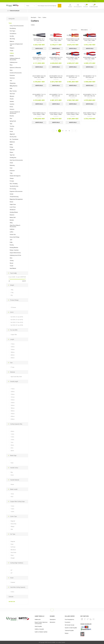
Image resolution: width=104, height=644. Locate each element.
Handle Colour (14, 468)
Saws (11, 70)
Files (11, 118)
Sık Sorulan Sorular (70, 625)
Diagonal (13, 521)
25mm (12, 445)
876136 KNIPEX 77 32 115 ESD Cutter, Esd (39, 95)
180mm (13, 408)
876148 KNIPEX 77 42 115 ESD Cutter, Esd (90, 77)
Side (12, 529)
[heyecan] (88, 619)
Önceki (53, 131)
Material (12, 372)
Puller (11, 242)
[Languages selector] (95, 1)
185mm (13, 352)
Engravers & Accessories (16, 191)
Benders (12, 220)
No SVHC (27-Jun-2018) (17, 325)
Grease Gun (13, 234)
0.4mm (12, 592)
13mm (12, 494)
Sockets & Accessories (16, 73)
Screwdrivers (13, 34)
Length (12, 339)
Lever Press (13, 207)
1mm (12, 442)
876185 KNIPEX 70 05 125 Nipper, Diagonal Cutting (56, 77)
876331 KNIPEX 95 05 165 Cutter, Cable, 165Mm (56, 40)
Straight (13, 558)
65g (12, 295)
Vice (11, 81)
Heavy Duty (13, 524)
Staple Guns (13, 204)
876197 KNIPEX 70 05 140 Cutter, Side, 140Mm (39, 77)
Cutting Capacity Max (16, 424)
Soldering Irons (14, 62)
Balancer (12, 41)
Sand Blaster (13, 268)
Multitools (12, 142)
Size (11, 363)
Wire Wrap (12, 39)
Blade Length (14, 489)
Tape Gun (12, 155)
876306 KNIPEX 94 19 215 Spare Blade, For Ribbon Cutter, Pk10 (39, 59)
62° (12, 570)
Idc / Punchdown (14, 139)
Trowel (11, 266)
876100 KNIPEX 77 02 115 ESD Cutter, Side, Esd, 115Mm (90, 96)
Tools (10, 23)
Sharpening (13, 83)
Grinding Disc (13, 158)
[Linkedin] (91, 619)
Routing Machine (14, 248)
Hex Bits (12, 36)
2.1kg (12, 292)
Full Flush (13, 547)
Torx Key (12, 126)
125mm (13, 347)
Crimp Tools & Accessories (17, 26)
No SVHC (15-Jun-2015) (17, 320)
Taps (11, 124)
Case (11, 168)
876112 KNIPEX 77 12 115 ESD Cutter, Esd (73, 95)
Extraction (12, 75)
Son (76, 131)
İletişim (67, 633)
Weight (12, 285)
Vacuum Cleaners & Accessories (15, 113)
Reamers (12, 215)
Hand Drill (12, 150)
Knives (11, 107)
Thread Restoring (14, 197)
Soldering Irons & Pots (15, 255)
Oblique (13, 527)
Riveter (11, 202)
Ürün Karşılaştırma (78, 7)
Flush (12, 463)
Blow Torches (13, 91)
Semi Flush (13, 553)
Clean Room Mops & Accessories (15, 226)
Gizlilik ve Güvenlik (39, 629)
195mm (13, 414)
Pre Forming (13, 189)
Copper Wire (14, 335)
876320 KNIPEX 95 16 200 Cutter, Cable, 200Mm (73, 40)
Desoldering (13, 28)
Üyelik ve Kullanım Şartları (41, 632)
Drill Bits (12, 56)
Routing (12, 245)
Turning (12, 261)
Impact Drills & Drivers (15, 253)
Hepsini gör (12, 602)
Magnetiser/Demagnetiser (16, 199)
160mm (13, 405)
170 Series (13, 307)
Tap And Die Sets (14, 186)
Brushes (12, 116)
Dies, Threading (14, 184)
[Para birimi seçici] (89, 1)
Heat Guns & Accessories (16, 160)
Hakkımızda (38, 619)
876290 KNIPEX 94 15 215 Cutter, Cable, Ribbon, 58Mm (56, 59)
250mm (13, 358)
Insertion (12, 104)
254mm (13, 419)
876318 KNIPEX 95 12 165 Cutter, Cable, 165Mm (90, 40)
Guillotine (12, 229)
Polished (13, 582)
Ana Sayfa (33, 17)
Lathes (11, 232)
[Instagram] (82, 619)
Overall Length (14, 381)
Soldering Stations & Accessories (15, 59)
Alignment (12, 134)
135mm (13, 403)
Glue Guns (12, 94)
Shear (12, 555)
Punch (11, 131)
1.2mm (12, 434)
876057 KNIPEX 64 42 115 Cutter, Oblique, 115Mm (39, 114)
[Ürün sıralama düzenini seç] (85, 30)
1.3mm (12, 437)
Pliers (11, 65)
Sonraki (72, 131)
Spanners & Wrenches (15, 68)
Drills (11, 88)
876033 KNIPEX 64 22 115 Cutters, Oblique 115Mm (73, 114)
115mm (13, 344)
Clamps (12, 178)
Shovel (11, 263)
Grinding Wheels (14, 212)
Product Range (14, 300)
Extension (12, 171)
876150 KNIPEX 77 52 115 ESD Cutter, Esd (73, 77)
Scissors (12, 109)
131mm (13, 397)
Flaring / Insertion (14, 250)
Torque (12, 51)
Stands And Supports (15, 176)
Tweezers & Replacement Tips (16, 45)
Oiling (11, 223)
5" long (12, 367)
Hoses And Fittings (15, 237)
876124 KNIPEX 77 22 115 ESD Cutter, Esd (56, 95)
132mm (13, 350)
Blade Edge (13, 455)
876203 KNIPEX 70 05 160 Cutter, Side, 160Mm (90, 58)
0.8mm (12, 431)
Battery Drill (13, 217)
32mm (12, 451)
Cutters (12, 53)
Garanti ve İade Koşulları (71, 628)
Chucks (12, 99)
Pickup (11, 147)
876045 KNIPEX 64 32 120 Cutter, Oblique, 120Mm (56, 114)
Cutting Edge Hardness (17, 563)
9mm (12, 497)
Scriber (12, 129)
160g (12, 290)
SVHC (12, 312)
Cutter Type (13, 516)
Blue (12, 472)
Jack (11, 240)
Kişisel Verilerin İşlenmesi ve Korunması (41, 623)
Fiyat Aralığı (13, 273)
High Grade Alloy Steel (16, 377)
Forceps (12, 181)
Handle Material (15, 480)
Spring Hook (13, 121)
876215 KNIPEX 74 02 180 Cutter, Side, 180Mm (73, 58)
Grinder (12, 194)
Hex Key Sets (13, 137)
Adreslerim (52, 622)
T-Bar (11, 173)
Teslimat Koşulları (69, 631)
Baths (11, 145)
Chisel (11, 163)
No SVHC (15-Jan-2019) (17, 317)
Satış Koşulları (38, 626)
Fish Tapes (12, 31)
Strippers (12, 48)
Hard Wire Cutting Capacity (18, 587)
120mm (13, 392)
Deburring (12, 165)
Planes (11, 152)
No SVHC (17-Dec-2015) (17, 322)
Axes (11, 258)
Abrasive (12, 96)
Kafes (94, 30)
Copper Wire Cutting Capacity (18, 501)
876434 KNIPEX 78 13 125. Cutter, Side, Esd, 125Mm (39, 40)
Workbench (13, 210)
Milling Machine (14, 86)
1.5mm (12, 509)
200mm (13, 355)
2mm (12, 448)
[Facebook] (85, 619)
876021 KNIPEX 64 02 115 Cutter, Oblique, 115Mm (90, 114)
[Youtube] (94, 619)
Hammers (12, 78)
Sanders (12, 101)
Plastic (12, 484)
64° (12, 573)
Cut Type (13, 534)
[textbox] (47, 6)
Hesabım (70, 7)
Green (12, 475)
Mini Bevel (13, 550)
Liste (97, 30)
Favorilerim (68, 622)
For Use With (14, 330)
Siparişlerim (53, 619)
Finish (12, 578)
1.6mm (12, 440)
